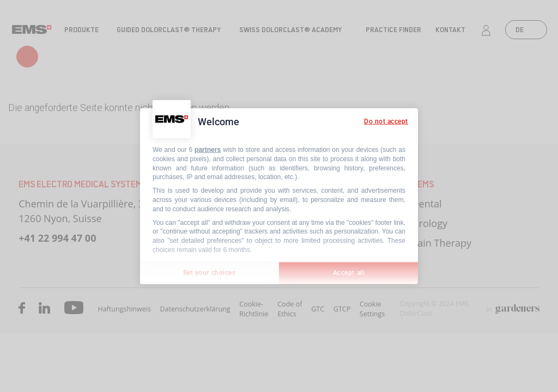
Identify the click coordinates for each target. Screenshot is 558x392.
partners (208, 150)
